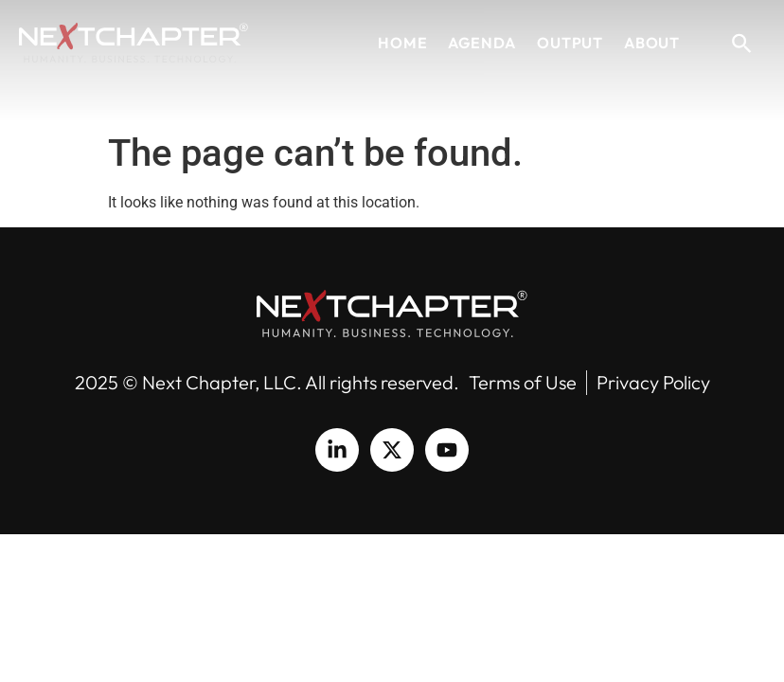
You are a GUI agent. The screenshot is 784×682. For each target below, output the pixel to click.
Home (402, 43)
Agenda (482, 43)
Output (570, 43)
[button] (742, 43)
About (652, 43)
